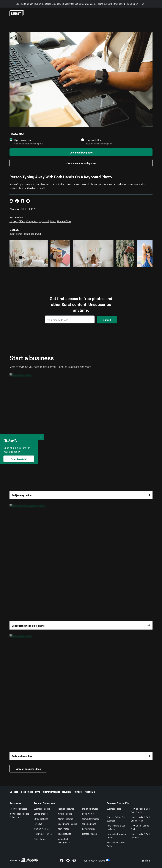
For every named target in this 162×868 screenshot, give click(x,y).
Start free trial (19, 459)
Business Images (42, 809)
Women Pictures (42, 829)
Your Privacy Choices (96, 860)
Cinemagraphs (89, 824)
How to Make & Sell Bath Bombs (140, 810)
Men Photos (64, 829)
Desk (53, 221)
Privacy (78, 791)
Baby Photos (40, 839)
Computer (32, 221)
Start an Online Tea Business (116, 819)
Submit (107, 320)
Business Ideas (114, 809)
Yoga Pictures (65, 834)
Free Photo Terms (31, 791)
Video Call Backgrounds (64, 840)
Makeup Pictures (90, 809)
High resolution (22, 140)
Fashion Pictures (66, 809)
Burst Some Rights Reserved (25, 233)
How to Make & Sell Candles (140, 836)
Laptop (13, 221)
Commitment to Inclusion (57, 791)
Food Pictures (89, 814)
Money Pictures (65, 819)
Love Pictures (89, 829)
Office (22, 221)
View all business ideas (28, 769)
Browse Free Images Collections (19, 815)
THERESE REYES (29, 209)
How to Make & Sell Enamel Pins (140, 819)
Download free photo (81, 152)
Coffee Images (41, 814)
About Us (90, 791)
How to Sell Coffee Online (140, 827)
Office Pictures (41, 819)
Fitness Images (90, 834)
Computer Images (91, 819)
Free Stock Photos (18, 809)
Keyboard (44, 221)
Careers (14, 791)
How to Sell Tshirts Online (116, 844)
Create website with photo (81, 163)
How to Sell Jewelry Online (116, 836)
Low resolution (94, 140)
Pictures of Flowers (43, 834)
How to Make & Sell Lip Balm (116, 827)
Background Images (67, 824)
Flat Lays (38, 824)
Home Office (64, 221)
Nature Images (65, 814)
